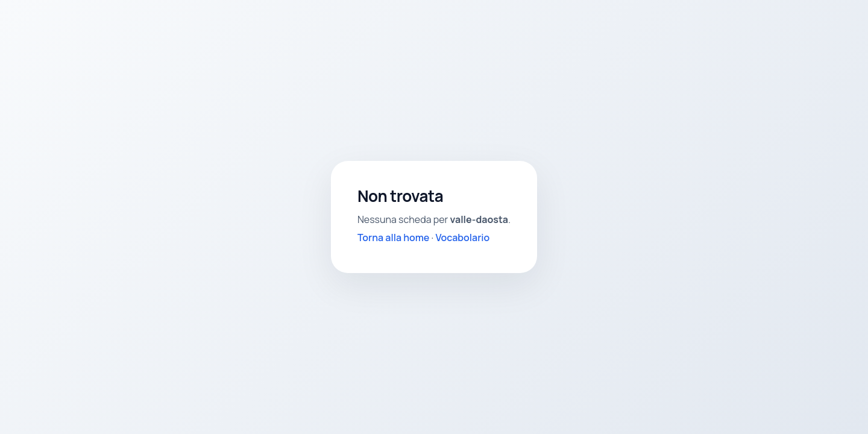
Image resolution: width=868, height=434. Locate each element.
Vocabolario (462, 237)
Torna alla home (394, 237)
